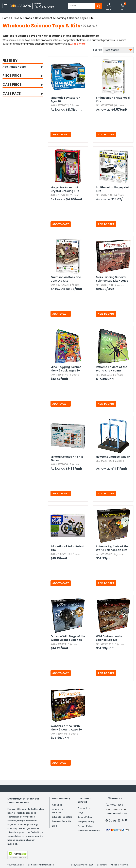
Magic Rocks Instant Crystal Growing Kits (65, 189)
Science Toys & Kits (81, 18)
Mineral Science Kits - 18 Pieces (67, 458)
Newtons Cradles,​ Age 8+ (113, 457)
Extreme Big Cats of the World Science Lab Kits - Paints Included (113, 548)
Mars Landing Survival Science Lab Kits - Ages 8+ (112, 279)
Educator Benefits (62, 817)
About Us (57, 805)
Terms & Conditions (89, 831)
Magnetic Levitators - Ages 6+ (65, 99)
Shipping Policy (86, 822)
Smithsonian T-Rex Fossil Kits (113, 99)
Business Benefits (62, 821)
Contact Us (84, 808)
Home (6, 18)
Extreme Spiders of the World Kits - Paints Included (112, 369)
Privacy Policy (85, 826)
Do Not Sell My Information (41, 865)
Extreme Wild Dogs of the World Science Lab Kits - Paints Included (68, 638)
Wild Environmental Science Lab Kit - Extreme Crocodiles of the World (111, 638)
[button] (109, 7)
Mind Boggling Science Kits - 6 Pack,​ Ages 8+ (66, 369)
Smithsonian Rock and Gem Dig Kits (66, 279)
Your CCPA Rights (16, 865)
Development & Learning (51, 18)
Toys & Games (23, 18)
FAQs (80, 813)
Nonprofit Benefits (57, 811)
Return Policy (85, 817)
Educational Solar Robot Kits (67, 548)
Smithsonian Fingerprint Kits (112, 189)
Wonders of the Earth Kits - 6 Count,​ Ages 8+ (66, 728)
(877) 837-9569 (44, 7)
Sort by (98, 50)
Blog (55, 826)
